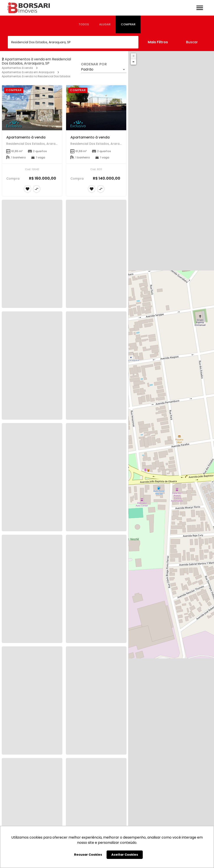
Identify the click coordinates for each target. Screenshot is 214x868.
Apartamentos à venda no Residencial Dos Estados (36, 76)
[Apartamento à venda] (32, 108)
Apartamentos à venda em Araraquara (28, 72)
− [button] (133, 62)
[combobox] (73, 42)
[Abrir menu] (200, 8)
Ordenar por (94, 64)
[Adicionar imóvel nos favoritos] (28, 189)
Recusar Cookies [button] (88, 855)
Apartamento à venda (26, 137)
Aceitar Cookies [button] (125, 855)
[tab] (84, 24)
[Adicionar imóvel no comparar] (37, 189)
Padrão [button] (87, 69)
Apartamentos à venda (17, 68)
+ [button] (134, 56)
